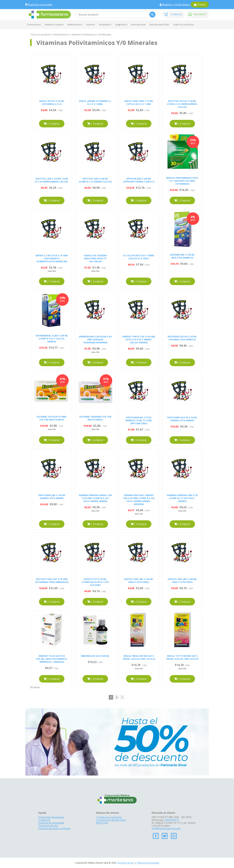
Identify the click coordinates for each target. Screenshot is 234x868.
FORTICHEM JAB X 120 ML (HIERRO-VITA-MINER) (52, 497)
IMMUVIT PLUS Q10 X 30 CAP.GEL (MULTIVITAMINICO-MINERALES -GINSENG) (52, 659)
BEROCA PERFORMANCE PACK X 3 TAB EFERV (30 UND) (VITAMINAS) (182, 181)
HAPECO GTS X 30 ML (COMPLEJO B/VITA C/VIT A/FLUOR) (95, 582)
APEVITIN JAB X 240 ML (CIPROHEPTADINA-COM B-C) (139, 180)
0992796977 (200, 14)
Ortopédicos (105, 24)
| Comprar (52, 124)
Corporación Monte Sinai (111, 820)
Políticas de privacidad (51, 823)
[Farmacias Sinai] (48, 14)
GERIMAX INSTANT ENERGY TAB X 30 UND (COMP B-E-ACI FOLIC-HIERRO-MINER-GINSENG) (139, 500)
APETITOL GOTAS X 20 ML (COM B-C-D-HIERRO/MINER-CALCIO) (182, 104)
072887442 (176, 14)
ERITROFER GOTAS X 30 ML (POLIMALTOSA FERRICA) (182, 338)
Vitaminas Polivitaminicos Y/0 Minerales (91, 35)
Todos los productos (183, 24)
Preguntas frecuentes (51, 817)
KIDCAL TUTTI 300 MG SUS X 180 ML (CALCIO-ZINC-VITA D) (182, 657)
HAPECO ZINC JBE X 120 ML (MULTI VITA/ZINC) (139, 581)
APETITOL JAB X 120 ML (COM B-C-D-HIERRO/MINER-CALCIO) (52, 180)
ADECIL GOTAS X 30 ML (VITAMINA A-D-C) (52, 102)
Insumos (91, 24)
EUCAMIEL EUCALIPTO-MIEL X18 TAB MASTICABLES (52, 418)
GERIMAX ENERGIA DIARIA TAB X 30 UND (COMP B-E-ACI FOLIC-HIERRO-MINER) (95, 498)
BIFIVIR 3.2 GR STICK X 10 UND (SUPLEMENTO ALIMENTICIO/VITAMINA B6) (52, 258)
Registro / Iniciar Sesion (176, 5)
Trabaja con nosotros (109, 817)
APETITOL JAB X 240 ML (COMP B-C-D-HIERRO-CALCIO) (95, 180)
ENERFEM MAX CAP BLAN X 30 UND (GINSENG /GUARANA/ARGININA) (95, 339)
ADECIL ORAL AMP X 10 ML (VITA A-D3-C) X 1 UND (139, 102)
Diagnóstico (121, 24)
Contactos (44, 820)
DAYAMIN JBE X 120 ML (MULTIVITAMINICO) (182, 256)
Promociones (34, 24)
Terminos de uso (48, 826)
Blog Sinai (102, 823)
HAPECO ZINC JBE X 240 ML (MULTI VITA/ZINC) (182, 581)
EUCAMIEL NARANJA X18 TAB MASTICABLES (95, 418)
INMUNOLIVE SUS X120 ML (95, 656)
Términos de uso (126, 863)
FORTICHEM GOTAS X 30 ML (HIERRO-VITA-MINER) (182, 419)
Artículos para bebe (159, 24)
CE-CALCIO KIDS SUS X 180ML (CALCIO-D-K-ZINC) (139, 257)
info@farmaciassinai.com (166, 828)
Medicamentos (75, 24)
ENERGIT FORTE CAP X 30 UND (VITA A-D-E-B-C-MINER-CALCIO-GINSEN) (139, 339)
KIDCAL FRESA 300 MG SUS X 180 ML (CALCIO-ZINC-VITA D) (139, 657)
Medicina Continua (54, 24)
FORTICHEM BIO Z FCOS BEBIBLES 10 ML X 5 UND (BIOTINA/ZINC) (139, 420)
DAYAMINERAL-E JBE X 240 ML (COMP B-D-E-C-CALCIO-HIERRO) (52, 339)
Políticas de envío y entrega (54, 828)
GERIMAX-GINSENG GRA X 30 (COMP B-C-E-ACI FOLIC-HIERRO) (182, 498)
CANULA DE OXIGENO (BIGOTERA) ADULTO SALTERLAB (95, 258)
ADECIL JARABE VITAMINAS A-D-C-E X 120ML (95, 102)
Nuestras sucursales (39, 5)
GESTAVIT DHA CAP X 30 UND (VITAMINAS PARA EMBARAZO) (52, 581)
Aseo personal (138, 24)
